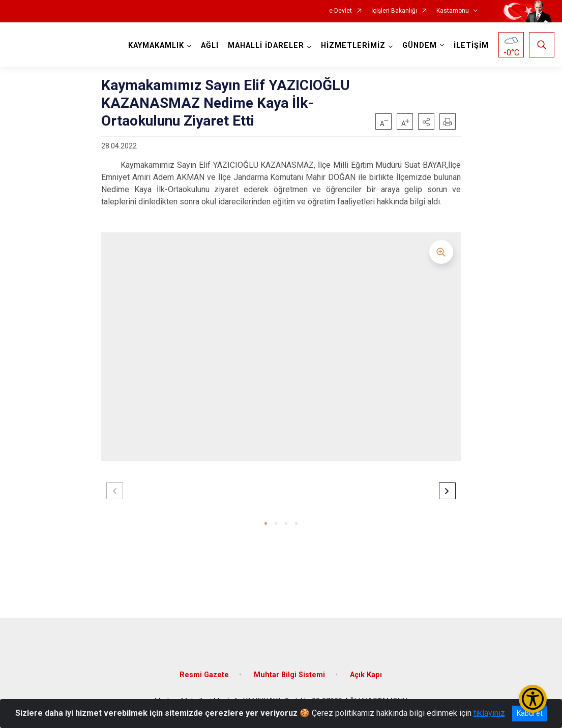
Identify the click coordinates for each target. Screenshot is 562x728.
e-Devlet (341, 11)
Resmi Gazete (204, 675)
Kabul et (530, 713)
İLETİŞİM (471, 45)
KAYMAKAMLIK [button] (156, 45)
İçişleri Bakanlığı (394, 11)
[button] (426, 122)
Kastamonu (453, 11)
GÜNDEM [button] (420, 45)
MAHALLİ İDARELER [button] (266, 45)
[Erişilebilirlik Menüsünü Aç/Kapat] (533, 699)
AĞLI (210, 45)
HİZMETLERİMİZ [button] (353, 45)
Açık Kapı (366, 675)
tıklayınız (489, 713)
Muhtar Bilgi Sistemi (289, 675)
